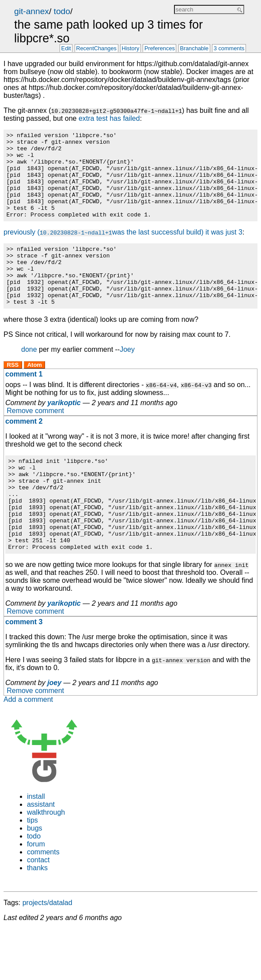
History (131, 49)
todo (62, 11)
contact (38, 907)
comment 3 (24, 669)
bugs (35, 876)
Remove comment (35, 440)
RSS (13, 394)
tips (32, 868)
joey (54, 730)
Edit (66, 49)
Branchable (194, 49)
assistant (41, 852)
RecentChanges (96, 49)
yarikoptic (64, 432)
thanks (37, 915)
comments (43, 900)
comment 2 (24, 450)
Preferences (160, 49)
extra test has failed (109, 118)
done (29, 378)
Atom (35, 394)
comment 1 (24, 403)
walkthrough (46, 860)
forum (36, 892)
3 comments (229, 49)
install (36, 844)
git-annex (32, 11)
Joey (127, 378)
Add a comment (28, 747)
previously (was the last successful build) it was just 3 (123, 249)
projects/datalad (47, 950)
